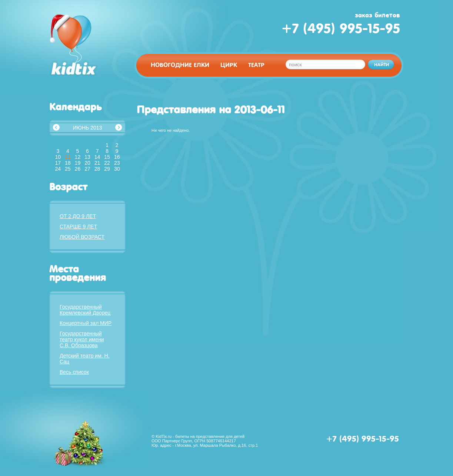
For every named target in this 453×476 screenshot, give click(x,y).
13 (87, 157)
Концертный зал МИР (86, 323)
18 (68, 163)
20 (87, 163)
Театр (256, 65)
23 (117, 163)
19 (78, 163)
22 (107, 163)
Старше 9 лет (78, 227)
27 (87, 169)
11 (68, 157)
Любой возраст (82, 237)
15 (107, 157)
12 (78, 157)
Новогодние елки (180, 65)
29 (107, 169)
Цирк (229, 65)
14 (97, 157)
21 (97, 163)
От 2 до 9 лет (78, 216)
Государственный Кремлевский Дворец (85, 310)
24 (58, 169)
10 (58, 157)
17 (58, 163)
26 (78, 169)
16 (117, 157)
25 (68, 169)
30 (117, 169)
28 (97, 169)
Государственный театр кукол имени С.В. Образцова (82, 339)
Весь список (74, 372)
